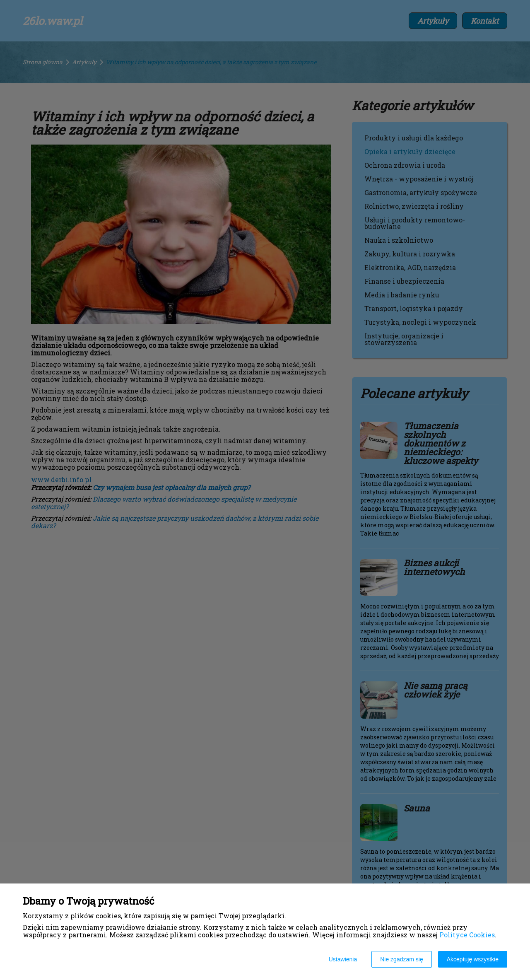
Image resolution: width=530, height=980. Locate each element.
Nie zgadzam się (402, 959)
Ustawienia (343, 959)
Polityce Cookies (467, 935)
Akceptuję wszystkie (473, 959)
